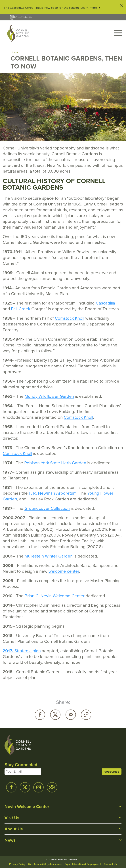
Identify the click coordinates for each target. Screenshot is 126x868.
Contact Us (110, 864)
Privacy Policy (17, 864)
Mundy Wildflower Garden (49, 396)
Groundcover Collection (47, 508)
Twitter (55, 715)
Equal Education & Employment (83, 864)
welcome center (64, 571)
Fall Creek (21, 309)
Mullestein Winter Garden (49, 556)
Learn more (89, 8)
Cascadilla (105, 303)
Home (14, 52)
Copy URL (86, 715)
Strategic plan (27, 651)
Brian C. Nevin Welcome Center (55, 596)
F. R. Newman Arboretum (53, 493)
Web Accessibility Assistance (45, 864)
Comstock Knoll (70, 318)
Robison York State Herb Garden (55, 463)
